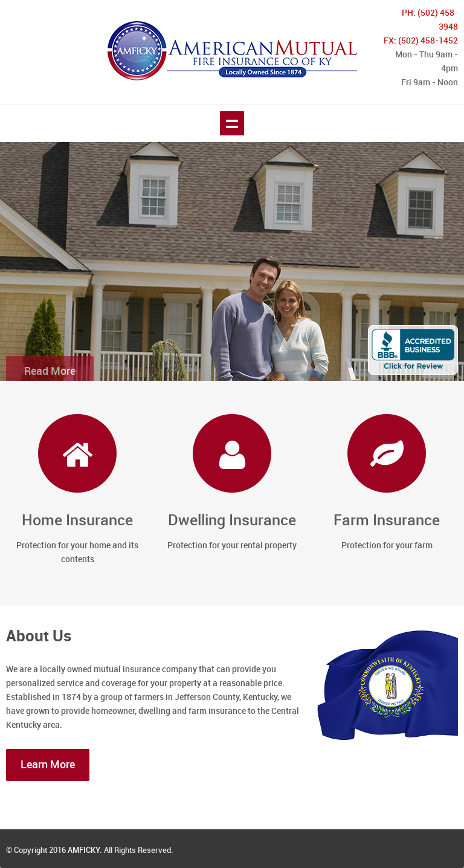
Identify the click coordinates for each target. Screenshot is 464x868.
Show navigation (232, 123)
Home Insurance (77, 521)
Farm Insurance (387, 521)
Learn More (48, 765)
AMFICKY (84, 850)
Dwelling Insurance (232, 521)
